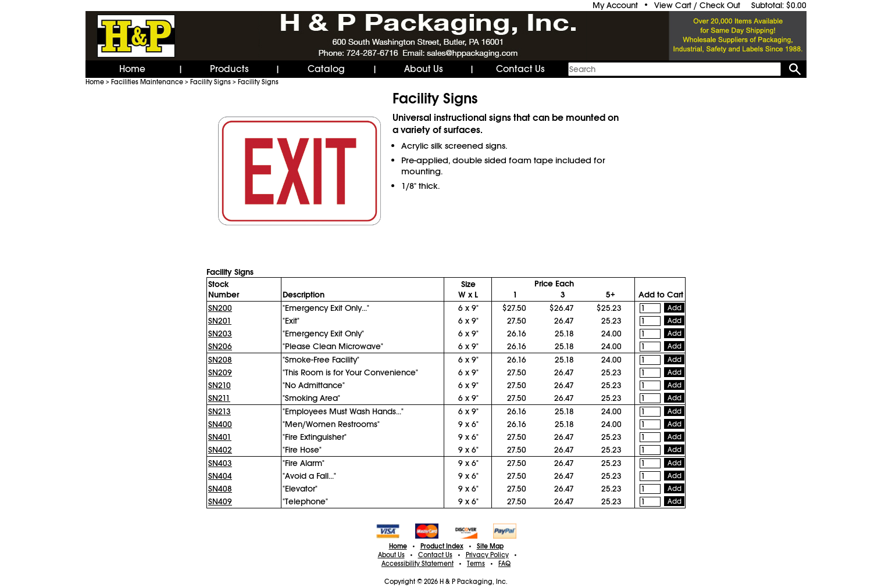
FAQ (504, 564)
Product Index (442, 546)
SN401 (220, 437)
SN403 (220, 463)
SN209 (220, 372)
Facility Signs (210, 82)
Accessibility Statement (418, 564)
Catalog (326, 69)
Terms (476, 564)
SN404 (220, 476)
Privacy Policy (487, 555)
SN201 (220, 321)
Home (132, 69)
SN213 (220, 411)
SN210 (220, 385)
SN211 (219, 398)
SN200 (220, 308)
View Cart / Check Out (697, 5)
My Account (615, 5)
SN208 (220, 360)
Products (229, 69)
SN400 (220, 424)
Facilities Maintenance (147, 82)
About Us (424, 69)
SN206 (220, 346)
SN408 (220, 489)
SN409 (220, 501)
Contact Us (520, 69)
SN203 (220, 334)
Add (675, 308)
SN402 (220, 450)
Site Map (490, 546)
